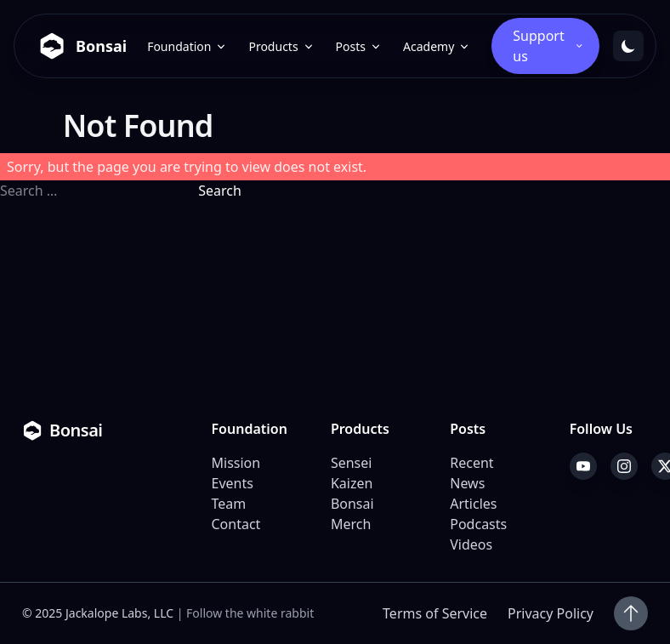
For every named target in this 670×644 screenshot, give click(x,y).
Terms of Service (435, 613)
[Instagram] (624, 466)
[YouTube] (583, 466)
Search (220, 191)
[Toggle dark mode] (628, 46)
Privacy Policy (551, 613)
